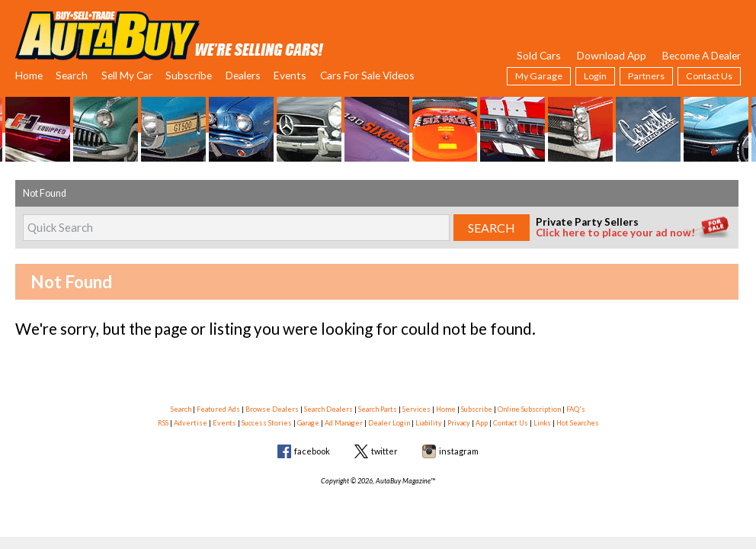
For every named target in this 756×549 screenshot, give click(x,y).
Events (290, 75)
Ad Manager (344, 423)
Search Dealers (328, 409)
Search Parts (378, 409)
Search (72, 75)
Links (542, 423)
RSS (163, 423)
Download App (612, 55)
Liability (429, 423)
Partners (646, 76)
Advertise (191, 423)
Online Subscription (529, 409)
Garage (308, 423)
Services (416, 409)
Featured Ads (218, 409)
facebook (312, 451)
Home (29, 75)
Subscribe (189, 75)
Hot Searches (578, 423)
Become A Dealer (702, 55)
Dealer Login (389, 423)
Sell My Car (127, 75)
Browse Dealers (272, 409)
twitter (384, 451)
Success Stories (267, 423)
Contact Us (709, 76)
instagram (459, 451)
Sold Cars (539, 55)
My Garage (539, 76)
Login (595, 76)
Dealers (243, 75)
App (482, 423)
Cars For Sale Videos (367, 75)
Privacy (459, 423)
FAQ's (576, 409)
